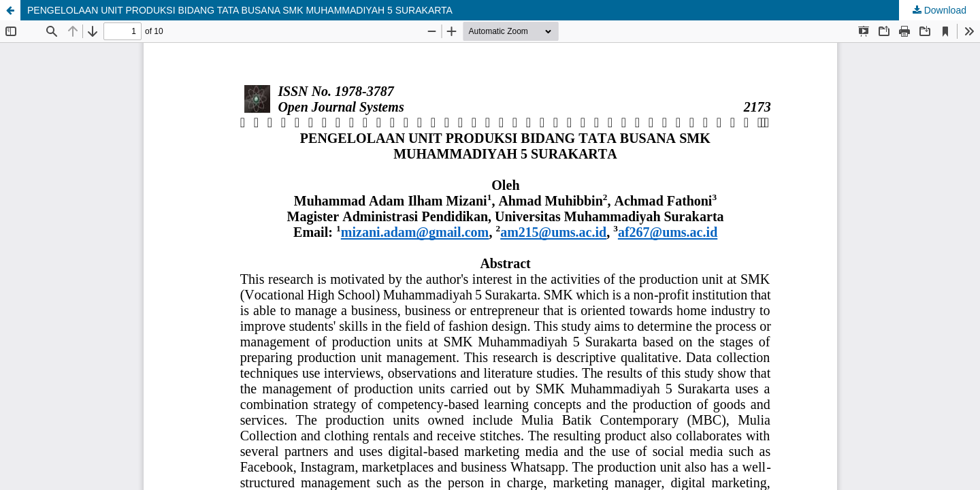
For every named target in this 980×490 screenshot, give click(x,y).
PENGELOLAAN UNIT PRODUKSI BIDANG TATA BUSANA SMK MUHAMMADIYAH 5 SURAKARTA (240, 10)
